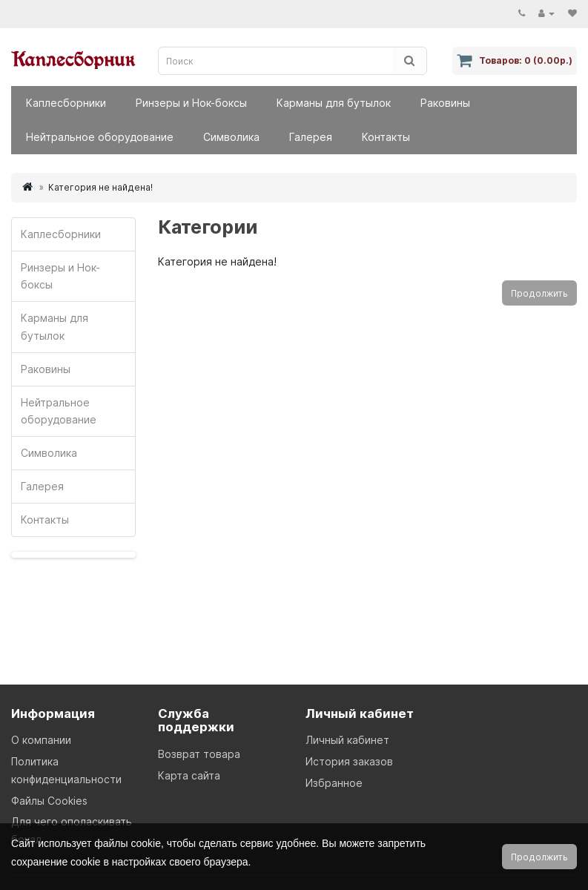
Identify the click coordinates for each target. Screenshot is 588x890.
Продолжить (539, 293)
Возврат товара (199, 754)
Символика (231, 137)
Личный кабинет (347, 740)
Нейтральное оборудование (100, 137)
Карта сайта (189, 775)
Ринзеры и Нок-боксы (191, 103)
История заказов (349, 761)
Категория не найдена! (100, 187)
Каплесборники (66, 103)
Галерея (311, 137)
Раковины (445, 103)
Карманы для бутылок (334, 103)
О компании (41, 740)
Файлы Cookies (49, 801)
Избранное (334, 783)
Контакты (386, 137)
